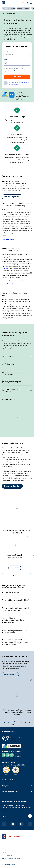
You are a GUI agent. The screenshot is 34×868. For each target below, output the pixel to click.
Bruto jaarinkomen (9, 51)
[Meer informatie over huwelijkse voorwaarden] (8, 239)
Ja (8, 71)
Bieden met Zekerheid (23, 8)
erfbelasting (5, 268)
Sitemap (4, 850)
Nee (14, 71)
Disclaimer (5, 847)
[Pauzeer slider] (31, 681)
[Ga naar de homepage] (17, 836)
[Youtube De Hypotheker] (13, 824)
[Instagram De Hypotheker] (30, 824)
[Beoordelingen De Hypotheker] (9, 96)
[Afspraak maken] (24, 3)
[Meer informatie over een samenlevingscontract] (8, 284)
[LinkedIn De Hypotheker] (21, 824)
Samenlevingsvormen (9, 8)
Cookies (4, 844)
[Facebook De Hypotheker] (4, 824)
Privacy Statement (7, 856)
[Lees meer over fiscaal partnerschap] (15, 568)
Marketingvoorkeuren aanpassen (11, 859)
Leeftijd (6, 60)
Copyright (4, 853)
